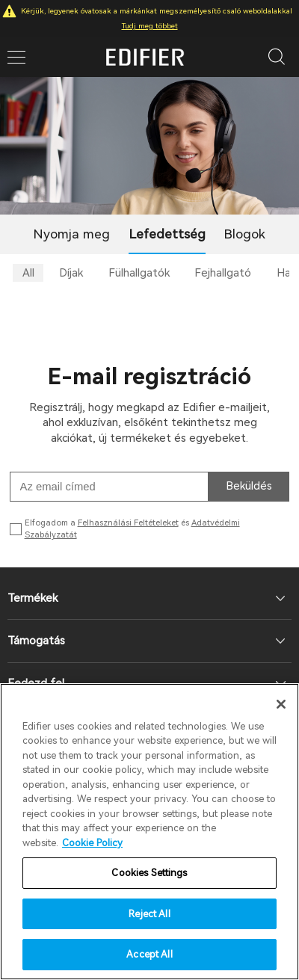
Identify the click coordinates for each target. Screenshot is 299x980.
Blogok (245, 234)
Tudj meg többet (150, 26)
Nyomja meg (72, 234)
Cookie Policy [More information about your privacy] (92, 843)
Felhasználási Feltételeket (128, 523)
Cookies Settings (149, 873)
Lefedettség (167, 234)
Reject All (149, 914)
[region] (149, 832)
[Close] (281, 704)
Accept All (149, 954)
